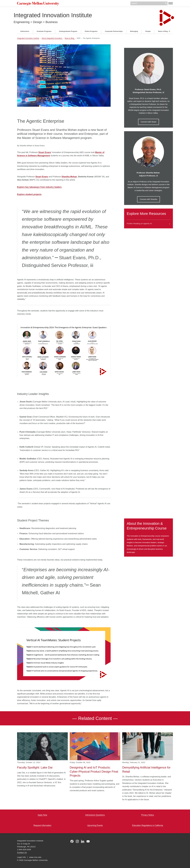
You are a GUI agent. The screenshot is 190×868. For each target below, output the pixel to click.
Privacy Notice (148, 815)
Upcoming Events (95, 825)
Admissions (25, 31)
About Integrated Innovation (52, 38)
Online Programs (91, 31)
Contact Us (22, 853)
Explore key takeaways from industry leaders (39, 187)
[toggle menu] (171, 3)
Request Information (42, 825)
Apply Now (42, 815)
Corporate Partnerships (114, 31)
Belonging (134, 31)
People (148, 31)
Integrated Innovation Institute (56, 15)
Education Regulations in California (148, 825)
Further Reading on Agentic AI (139, 224)
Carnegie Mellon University (41, 4)
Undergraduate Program (68, 31)
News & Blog (163, 31)
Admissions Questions (95, 815)
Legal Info (21, 857)
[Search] (149, 3)
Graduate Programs (44, 31)
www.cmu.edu (35, 857)
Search (166, 3)
